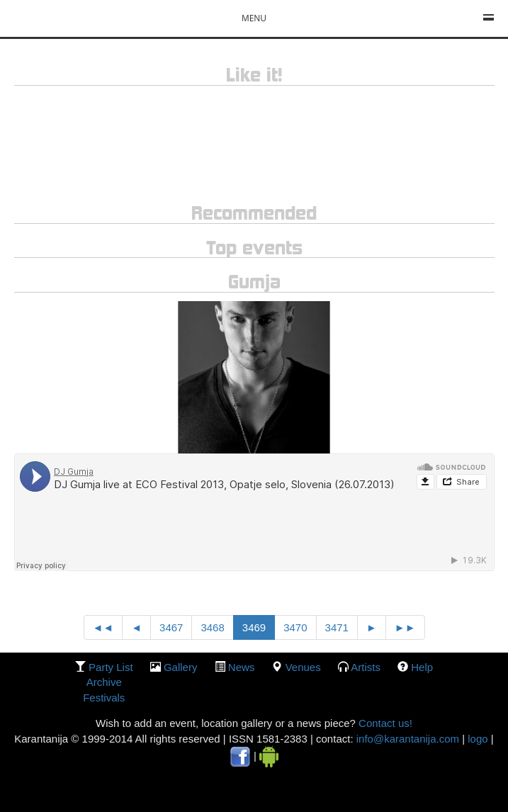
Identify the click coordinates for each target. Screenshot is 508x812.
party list (111, 667)
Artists (366, 667)
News (242, 667)
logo (478, 739)
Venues (303, 667)
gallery (181, 667)
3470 (295, 627)
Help (422, 667)
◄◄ (103, 627)
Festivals (104, 698)
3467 (171, 627)
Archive (104, 682)
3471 (337, 627)
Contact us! (384, 723)
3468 (212, 627)
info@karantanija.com (408, 739)
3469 (254, 627)
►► (405, 627)
